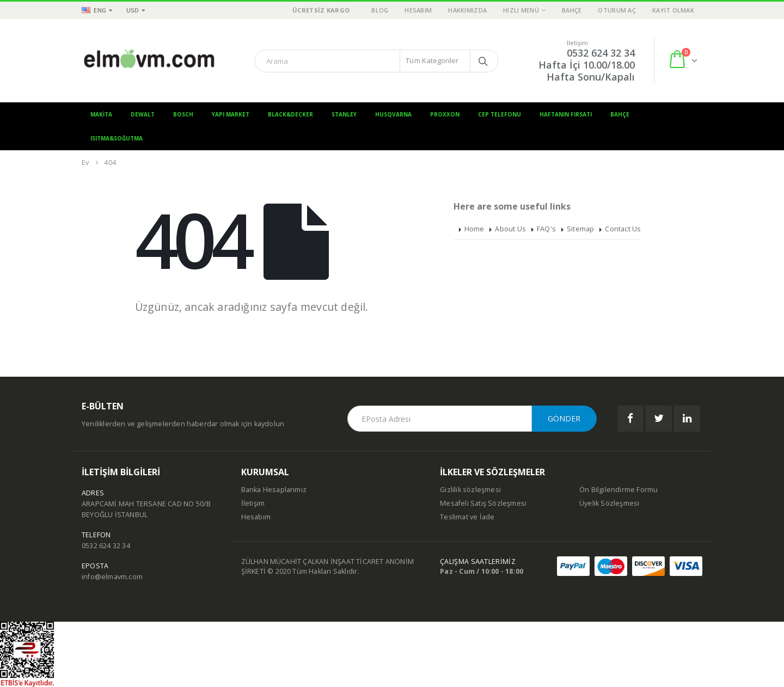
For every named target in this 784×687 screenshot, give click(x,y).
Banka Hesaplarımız (274, 490)
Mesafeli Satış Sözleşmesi (483, 503)
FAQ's (546, 229)
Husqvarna (393, 114)
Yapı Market (231, 114)
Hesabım (418, 10)
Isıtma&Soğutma (117, 138)
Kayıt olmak (673, 10)
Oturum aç (617, 10)
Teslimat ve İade (467, 517)
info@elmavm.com (112, 577)
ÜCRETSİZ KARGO (321, 10)
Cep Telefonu (500, 114)
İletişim (253, 503)
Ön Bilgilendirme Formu (618, 490)
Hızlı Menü (521, 10)
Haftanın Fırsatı (566, 114)
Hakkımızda (467, 10)
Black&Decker (290, 114)
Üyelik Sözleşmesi (609, 503)
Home (474, 229)
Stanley (344, 114)
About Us (510, 229)
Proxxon (445, 114)
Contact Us (623, 229)
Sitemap (580, 229)
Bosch (183, 114)
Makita (101, 114)
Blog (380, 10)
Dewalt (143, 114)
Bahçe (572, 10)
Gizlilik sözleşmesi (470, 490)
